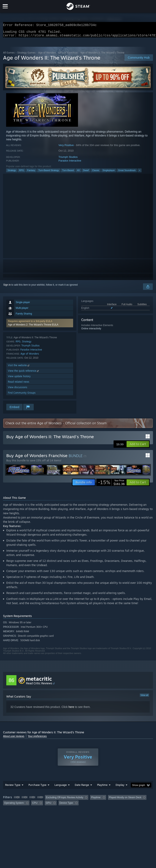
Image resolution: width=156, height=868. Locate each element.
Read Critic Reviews (39, 686)
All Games (9, 55)
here (71, 709)
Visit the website (19, 368)
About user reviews (14, 739)
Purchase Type (37, 787)
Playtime (102, 787)
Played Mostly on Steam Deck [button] (125, 800)
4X (78, 173)
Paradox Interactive (70, 163)
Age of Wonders (30, 356)
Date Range (82, 787)
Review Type (13, 787)
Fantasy (31, 173)
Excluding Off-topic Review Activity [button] (65, 800)
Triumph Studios (68, 159)
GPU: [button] (49, 805)
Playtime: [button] (96, 800)
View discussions (18, 390)
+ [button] (140, 173)
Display (120, 787)
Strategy (12, 173)
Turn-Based (68, 173)
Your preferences (37, 739)
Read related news (19, 384)
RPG (22, 173)
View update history (19, 379)
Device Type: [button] (67, 805)
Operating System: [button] (14, 805)
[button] (40, 325)
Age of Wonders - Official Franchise (58, 55)
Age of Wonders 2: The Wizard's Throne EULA (33, 327)
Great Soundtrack (127, 173)
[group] (78, 803)
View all (144, 698)
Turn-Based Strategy (49, 173)
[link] (111, 485)
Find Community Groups (22, 395)
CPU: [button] (35, 805)
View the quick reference (24, 373)
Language (61, 787)
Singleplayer (109, 173)
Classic (96, 173)
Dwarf (86, 173)
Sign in (7, 287)
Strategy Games (26, 55)
